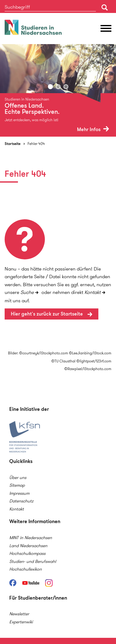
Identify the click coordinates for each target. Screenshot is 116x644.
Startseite (13, 144)
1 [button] (50, 87)
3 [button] (66, 87)
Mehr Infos (93, 129)
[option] (58, 90)
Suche (27, 292)
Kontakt (92, 292)
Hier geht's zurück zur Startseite (47, 314)
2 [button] (58, 87)
